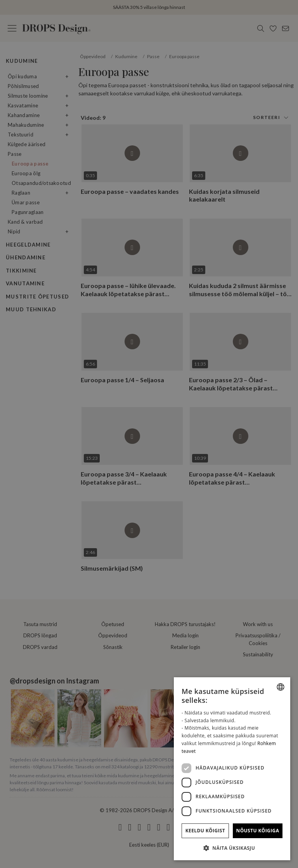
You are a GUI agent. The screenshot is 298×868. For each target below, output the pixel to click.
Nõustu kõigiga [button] (258, 831)
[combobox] (281, 687)
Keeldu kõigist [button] (205, 831)
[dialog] (232, 769)
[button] (232, 848)
